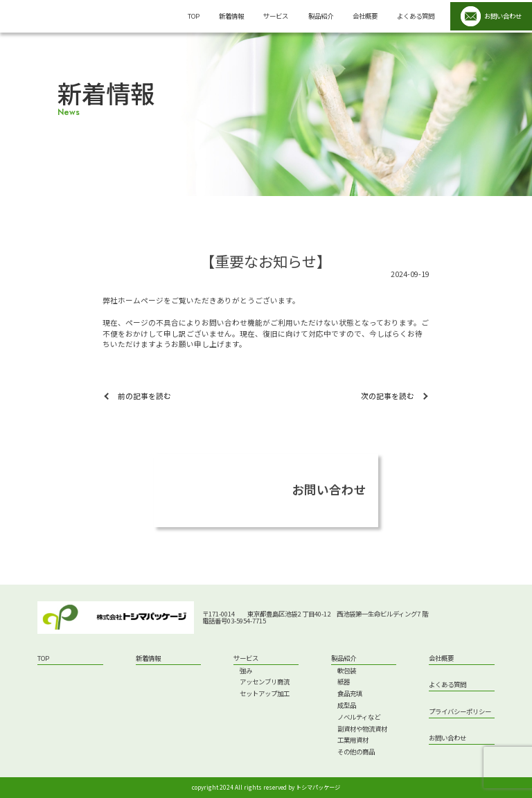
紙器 (344, 682)
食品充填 (350, 694)
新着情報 (231, 16)
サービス (276, 16)
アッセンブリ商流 (265, 682)
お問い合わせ (447, 738)
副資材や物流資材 (362, 729)
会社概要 (365, 16)
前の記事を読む (144, 396)
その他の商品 (356, 752)
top (194, 16)
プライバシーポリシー (460, 712)
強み (246, 671)
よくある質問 (416, 16)
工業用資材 (353, 740)
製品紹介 (321, 16)
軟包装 (347, 671)
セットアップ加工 (265, 694)
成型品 (347, 706)
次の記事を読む (388, 396)
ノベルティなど (359, 717)
